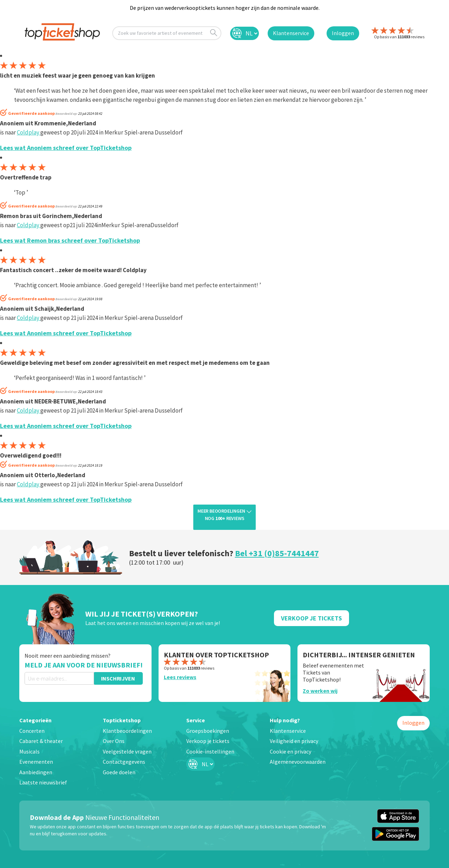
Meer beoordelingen (224, 515)
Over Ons (114, 741)
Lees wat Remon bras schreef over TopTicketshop (70, 240)
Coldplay (29, 132)
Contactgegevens (124, 762)
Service (196, 720)
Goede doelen (119, 772)
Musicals (29, 751)
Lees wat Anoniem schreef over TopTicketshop (66, 148)
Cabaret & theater (41, 741)
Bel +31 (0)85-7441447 (277, 553)
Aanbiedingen (36, 772)
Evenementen (36, 762)
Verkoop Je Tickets (311, 618)
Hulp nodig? (285, 720)
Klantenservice (288, 731)
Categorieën (35, 720)
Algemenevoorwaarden (298, 762)
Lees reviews (180, 677)
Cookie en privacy (290, 751)
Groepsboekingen (208, 731)
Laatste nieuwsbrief (43, 782)
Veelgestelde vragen (127, 751)
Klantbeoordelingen (127, 731)
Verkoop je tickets (208, 741)
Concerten (32, 731)
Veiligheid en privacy (294, 741)
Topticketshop (122, 720)
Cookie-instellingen (210, 751)
